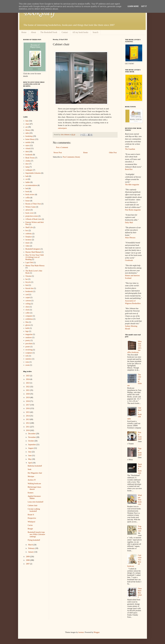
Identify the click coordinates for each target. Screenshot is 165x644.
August (31, 448)
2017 (28, 405)
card (27, 295)
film (27, 322)
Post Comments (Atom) (71, 157)
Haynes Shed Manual (33, 252)
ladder (28, 182)
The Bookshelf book (49, 32)
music (28, 243)
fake (27, 121)
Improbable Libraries (33, 173)
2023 (28, 383)
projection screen (32, 216)
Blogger (97, 632)
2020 (28, 394)
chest (27, 307)
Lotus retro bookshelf (36, 502)
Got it (144, 6)
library (28, 130)
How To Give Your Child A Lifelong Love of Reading (35, 257)
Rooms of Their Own (33, 204)
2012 (28, 423)
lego (27, 331)
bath (27, 176)
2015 (28, 412)
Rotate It (31, 515)
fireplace (29, 237)
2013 (28, 419)
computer (29, 316)
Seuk (30, 469)
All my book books (80, 32)
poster (28, 347)
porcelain (29, 344)
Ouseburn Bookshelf (140, 593)
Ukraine (28, 276)
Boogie (30, 529)
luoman (81, 632)
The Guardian (130, 149)
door (27, 164)
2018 (28, 401)
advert (28, 210)
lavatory (28, 240)
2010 (28, 430)
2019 (28, 397)
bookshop (29, 136)
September (32, 445)
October (31, 441)
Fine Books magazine (133, 210)
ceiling (28, 304)
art (26, 127)
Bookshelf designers (33, 249)
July (30, 452)
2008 (28, 560)
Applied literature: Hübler (34, 497)
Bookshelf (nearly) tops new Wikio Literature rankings (36, 534)
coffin (28, 198)
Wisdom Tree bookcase (140, 500)
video (28, 246)
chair (27, 124)
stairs (27, 145)
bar (27, 279)
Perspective (32, 518)
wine (27, 362)
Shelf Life (29, 227)
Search (96, 32)
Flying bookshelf (34, 540)
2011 (28, 427)
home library (30, 139)
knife (27, 328)
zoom (28, 365)
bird (27, 285)
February (32, 548)
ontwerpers (62, 128)
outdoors (29, 337)
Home (24, 32)
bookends (29, 155)
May (30, 459)
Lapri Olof (29, 263)
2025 (28, 376)
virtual (28, 148)
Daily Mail (129, 223)
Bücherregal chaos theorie (34, 488)
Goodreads (129, 260)
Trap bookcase (140, 529)
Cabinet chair (33, 505)
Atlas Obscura (130, 238)
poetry (28, 340)
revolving (29, 350)
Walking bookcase (34, 484)
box (27, 231)
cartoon (28, 301)
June (30, 456)
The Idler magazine (132, 185)
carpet (28, 297)
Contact (65, 32)
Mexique (31, 476)
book (27, 192)
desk (27, 152)
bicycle (28, 282)
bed (27, 188)
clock (27, 310)
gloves (28, 325)
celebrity (29, 234)
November (32, 437)
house (28, 201)
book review (30, 195)
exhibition (29, 319)
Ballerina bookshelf (35, 466)
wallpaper (29, 170)
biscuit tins (29, 288)
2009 (28, 557)
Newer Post (58, 153)
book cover (30, 213)
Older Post (113, 153)
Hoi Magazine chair (35, 473)
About (33, 32)
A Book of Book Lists (33, 219)
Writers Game (31, 207)
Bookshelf (39, 13)
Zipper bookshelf (140, 452)
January (31, 552)
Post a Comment (62, 147)
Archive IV (32, 480)
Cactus (30, 525)
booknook (29, 291)
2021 (28, 390)
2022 (28, 387)
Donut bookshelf (140, 436)
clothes (28, 161)
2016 (28, 408)
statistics (29, 359)
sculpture (29, 353)
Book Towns (30, 158)
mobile (28, 142)
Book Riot (129, 169)
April (30, 463)
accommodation (31, 185)
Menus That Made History (35, 266)
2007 (28, 564)
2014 (28, 416)
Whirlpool (31, 522)
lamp (27, 167)
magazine (29, 334)
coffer (28, 313)
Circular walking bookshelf (34, 510)
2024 (28, 379)
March (31, 545)
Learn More (133, 6)
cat (27, 179)
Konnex (31, 493)
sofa (27, 356)
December (32, 434)
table (27, 133)
